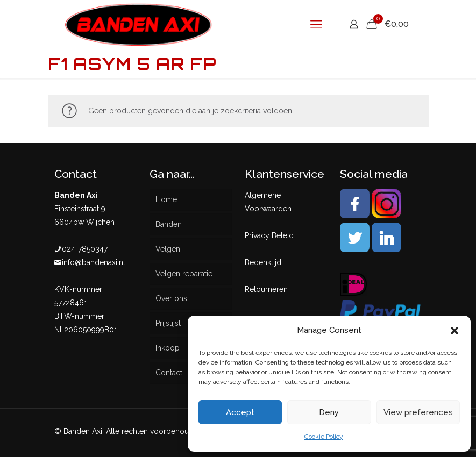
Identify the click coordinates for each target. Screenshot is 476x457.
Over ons (171, 298)
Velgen (168, 249)
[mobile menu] (316, 24)
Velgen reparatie (184, 274)
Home (166, 199)
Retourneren (266, 289)
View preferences (418, 412)
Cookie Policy (324, 437)
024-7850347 (85, 249)
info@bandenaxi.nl (94, 262)
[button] (454, 331)
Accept (240, 412)
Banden (169, 224)
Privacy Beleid (269, 235)
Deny (329, 412)
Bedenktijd (263, 262)
